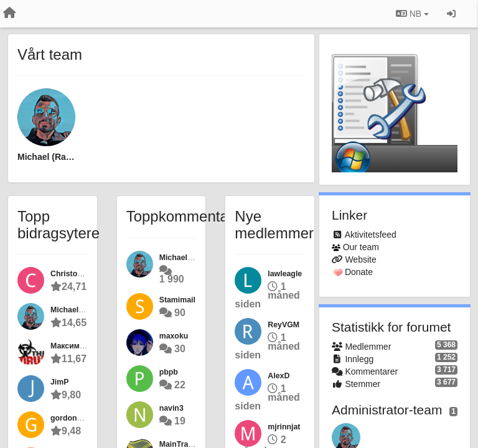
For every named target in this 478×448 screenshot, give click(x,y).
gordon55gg (73, 418)
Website (360, 259)
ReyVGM (284, 325)
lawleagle (285, 274)
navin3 (171, 408)
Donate (359, 272)
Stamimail (177, 300)
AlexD (279, 376)
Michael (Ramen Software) (46, 157)
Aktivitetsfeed (371, 235)
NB (412, 14)
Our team (361, 247)
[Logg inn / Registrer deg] (451, 14)
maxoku (174, 336)
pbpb (169, 372)
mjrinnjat (284, 427)
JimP (60, 382)
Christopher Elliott (84, 274)
